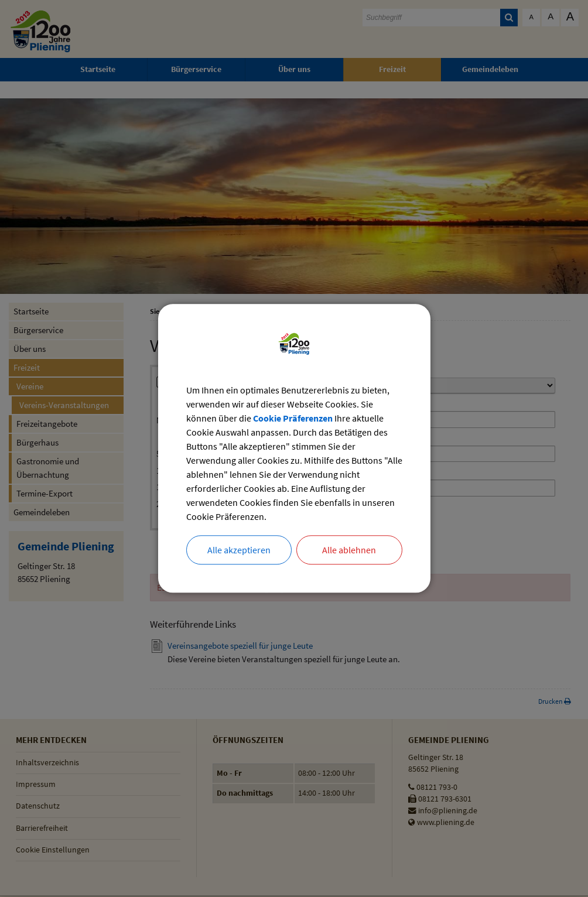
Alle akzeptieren (239, 550)
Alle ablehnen (349, 550)
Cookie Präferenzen (293, 419)
